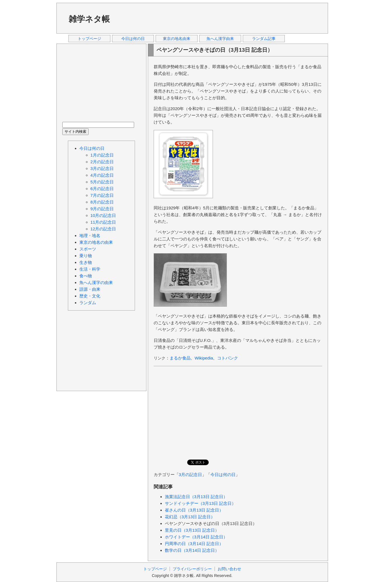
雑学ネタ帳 (89, 19)
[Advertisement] (221, 18)
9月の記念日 (102, 209)
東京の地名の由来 (96, 242)
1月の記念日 (102, 155)
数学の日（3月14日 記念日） (192, 550)
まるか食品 (180, 358)
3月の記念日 (190, 475)
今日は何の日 (133, 39)
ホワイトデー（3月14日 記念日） (196, 537)
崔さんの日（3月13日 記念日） (194, 510)
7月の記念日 (102, 195)
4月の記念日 (102, 175)
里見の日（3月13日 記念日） (192, 530)
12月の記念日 (103, 229)
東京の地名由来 (177, 39)
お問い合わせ (229, 569)
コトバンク (228, 358)
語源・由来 (90, 289)
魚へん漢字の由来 (96, 282)
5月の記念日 (102, 182)
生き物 (86, 262)
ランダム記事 (264, 39)
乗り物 (86, 256)
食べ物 (86, 276)
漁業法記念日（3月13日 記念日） (196, 497)
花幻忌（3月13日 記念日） (190, 517)
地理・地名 (90, 236)
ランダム (88, 303)
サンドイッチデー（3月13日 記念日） (200, 503)
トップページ (89, 39)
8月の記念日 (102, 202)
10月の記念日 (103, 215)
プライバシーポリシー (192, 569)
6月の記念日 (102, 189)
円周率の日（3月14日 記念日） (194, 544)
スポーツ (88, 249)
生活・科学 (90, 269)
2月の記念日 (102, 162)
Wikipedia (204, 358)
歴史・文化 (90, 296)
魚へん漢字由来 (220, 39)
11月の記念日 (103, 222)
